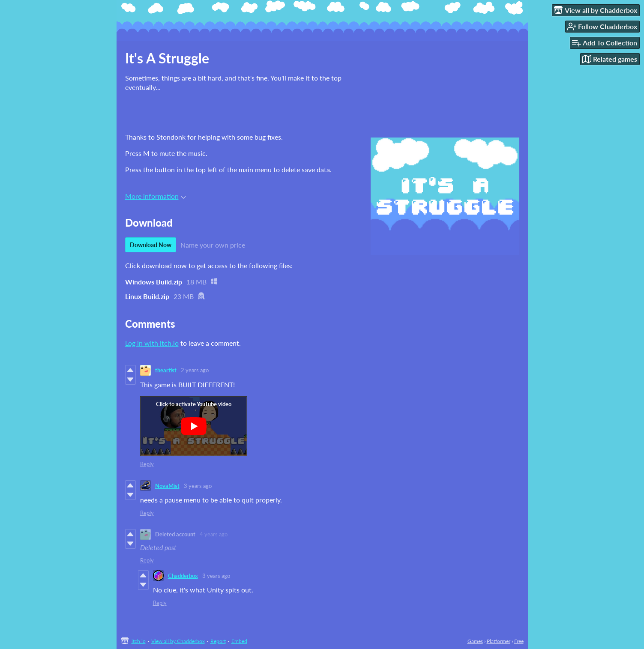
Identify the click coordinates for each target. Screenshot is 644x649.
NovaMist (167, 486)
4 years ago (214, 534)
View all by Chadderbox (178, 641)
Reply (147, 464)
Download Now (151, 245)
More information (156, 196)
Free (519, 641)
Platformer (499, 641)
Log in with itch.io (152, 343)
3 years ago (198, 486)
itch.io (139, 641)
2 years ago (195, 370)
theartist (166, 370)
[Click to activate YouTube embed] (194, 426)
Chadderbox (183, 576)
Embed (239, 641)
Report (218, 641)
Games (475, 641)
